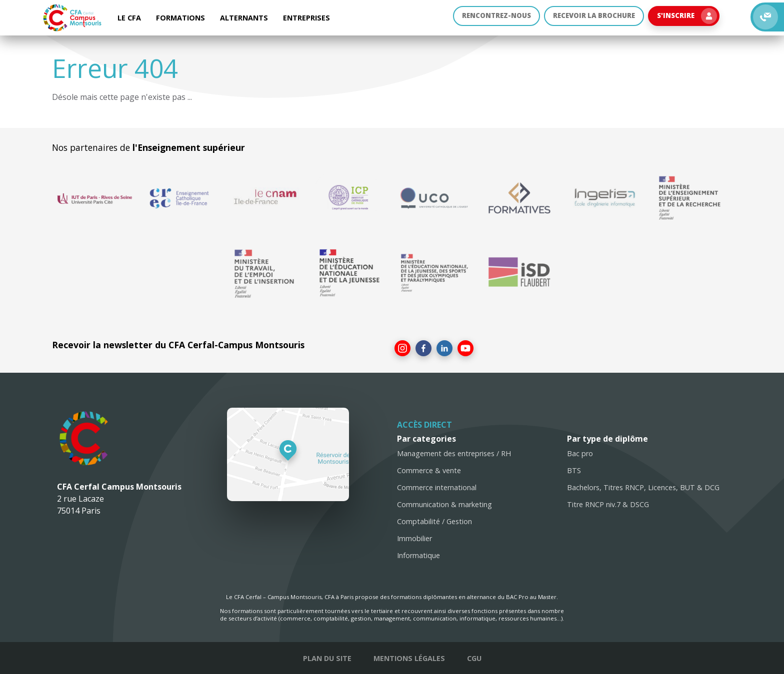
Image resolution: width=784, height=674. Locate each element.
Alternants (244, 18)
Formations (180, 18)
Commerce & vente (429, 470)
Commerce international (437, 487)
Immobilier (414, 538)
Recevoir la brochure (588, 18)
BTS (574, 470)
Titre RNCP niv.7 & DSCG (608, 504)
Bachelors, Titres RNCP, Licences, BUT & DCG (643, 487)
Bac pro (580, 453)
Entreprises (306, 18)
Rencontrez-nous (484, 18)
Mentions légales (409, 658)
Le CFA (129, 18)
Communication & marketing (444, 504)
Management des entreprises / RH (454, 453)
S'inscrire (685, 18)
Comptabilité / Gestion (434, 521)
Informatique (418, 555)
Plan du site (327, 658)
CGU (474, 658)
